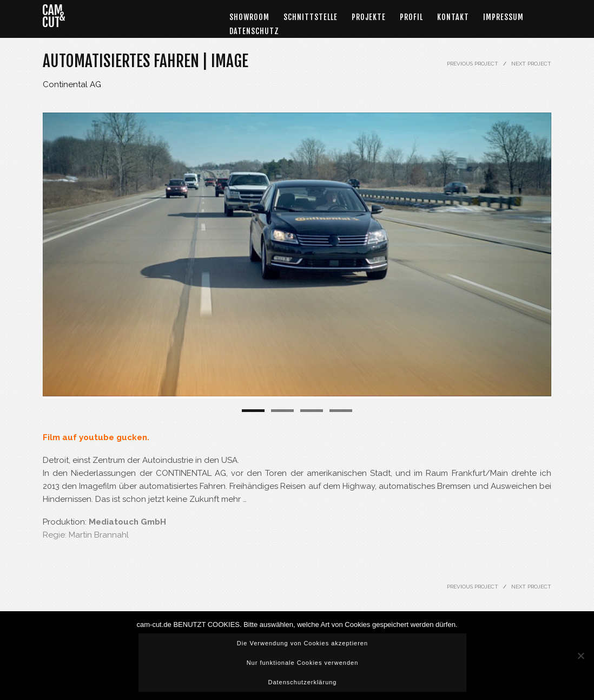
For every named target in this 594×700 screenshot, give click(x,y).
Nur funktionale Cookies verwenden (303, 663)
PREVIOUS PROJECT (473, 64)
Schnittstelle (311, 17)
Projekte (369, 17)
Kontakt (453, 17)
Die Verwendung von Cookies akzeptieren (302, 643)
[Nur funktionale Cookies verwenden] (580, 656)
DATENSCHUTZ (254, 31)
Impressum (503, 17)
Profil (411, 17)
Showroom (249, 17)
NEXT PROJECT (531, 64)
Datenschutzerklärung (302, 682)
